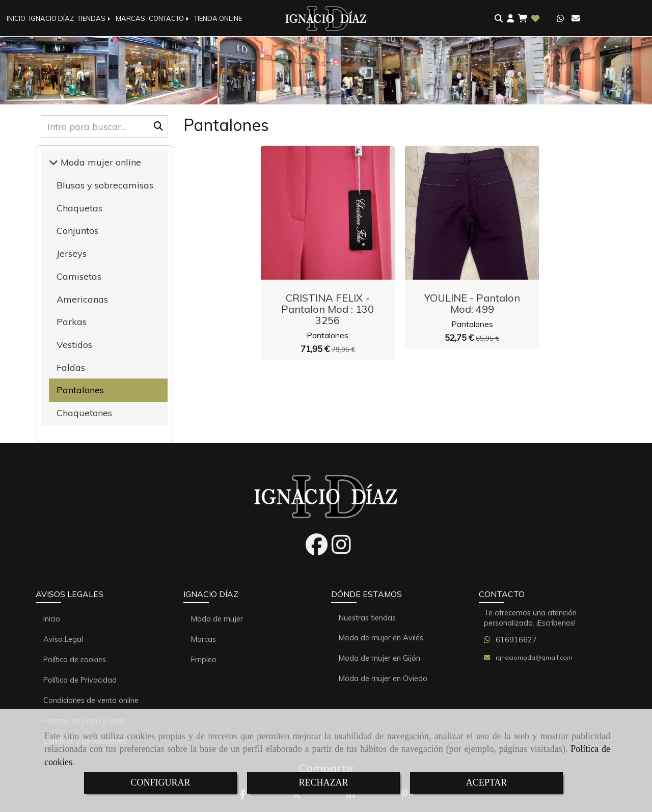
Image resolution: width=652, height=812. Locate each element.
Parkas (72, 322)
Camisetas (79, 276)
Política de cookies (75, 660)
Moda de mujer (217, 619)
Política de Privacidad (80, 680)
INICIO (16, 18)
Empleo (204, 660)
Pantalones (328, 335)
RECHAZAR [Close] (323, 782)
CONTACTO (170, 18)
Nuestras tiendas (367, 618)
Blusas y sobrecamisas (105, 185)
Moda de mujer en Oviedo (383, 679)
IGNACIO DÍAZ (51, 18)
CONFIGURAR (160, 782)
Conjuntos (77, 231)
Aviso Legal (63, 639)
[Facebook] (317, 550)
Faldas (71, 368)
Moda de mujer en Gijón (379, 658)
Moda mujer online (100, 162)
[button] (510, 19)
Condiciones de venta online (91, 700)
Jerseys (72, 253)
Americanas (82, 299)
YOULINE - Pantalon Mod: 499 (472, 303)
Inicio (52, 619)
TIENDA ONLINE (218, 18)
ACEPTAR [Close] (487, 782)
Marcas (203, 639)
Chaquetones (84, 413)
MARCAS (130, 18)
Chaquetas (79, 208)
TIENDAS (95, 18)
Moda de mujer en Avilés (381, 638)
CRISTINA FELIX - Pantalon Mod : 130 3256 (328, 309)
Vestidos (74, 345)
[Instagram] (341, 550)
